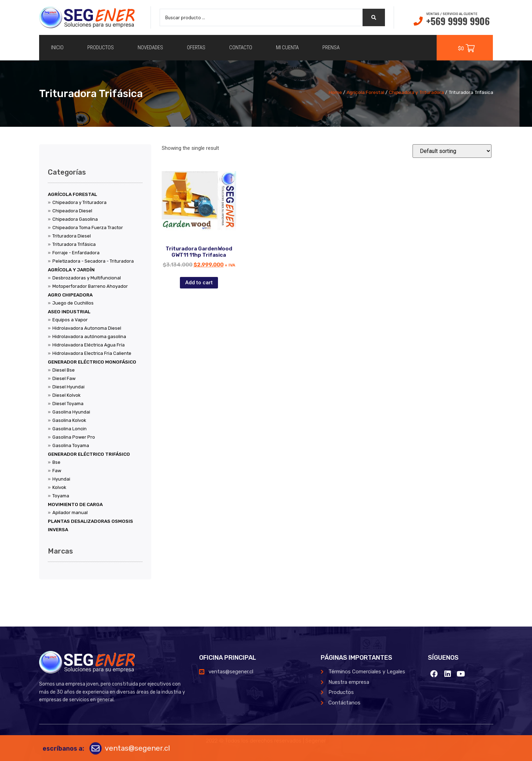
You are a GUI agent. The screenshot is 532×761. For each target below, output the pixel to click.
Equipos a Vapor (70, 320)
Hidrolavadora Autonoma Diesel (87, 328)
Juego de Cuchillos (73, 303)
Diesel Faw (64, 378)
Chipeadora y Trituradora (416, 92)
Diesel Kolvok (67, 395)
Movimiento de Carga (75, 504)
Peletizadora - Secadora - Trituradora (93, 261)
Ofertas (196, 47)
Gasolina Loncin (70, 429)
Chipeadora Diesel (72, 211)
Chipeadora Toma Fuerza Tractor (88, 228)
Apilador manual (70, 513)
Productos (101, 47)
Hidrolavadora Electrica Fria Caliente (92, 353)
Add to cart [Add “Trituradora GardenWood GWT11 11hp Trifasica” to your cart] (199, 283)
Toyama (61, 496)
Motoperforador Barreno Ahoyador (90, 286)
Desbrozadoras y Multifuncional (87, 278)
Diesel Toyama (68, 404)
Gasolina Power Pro (74, 437)
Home (335, 92)
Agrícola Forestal (365, 92)
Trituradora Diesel (72, 236)
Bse (56, 462)
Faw (57, 471)
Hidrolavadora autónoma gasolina (89, 336)
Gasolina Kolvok (69, 420)
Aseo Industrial (69, 312)
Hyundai (61, 479)
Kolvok (59, 487)
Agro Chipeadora (70, 295)
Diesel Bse (64, 370)
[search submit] (374, 17)
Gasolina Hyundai (71, 412)
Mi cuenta (287, 47)
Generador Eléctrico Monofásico (92, 362)
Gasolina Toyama (71, 445)
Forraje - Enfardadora (76, 253)
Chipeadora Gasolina (75, 219)
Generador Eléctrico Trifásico (89, 454)
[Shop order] (452, 151)
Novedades (150, 47)
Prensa (331, 47)
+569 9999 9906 (458, 21)
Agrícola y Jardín (71, 270)
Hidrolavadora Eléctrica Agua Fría (89, 345)
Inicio (57, 47)
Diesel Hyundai (68, 387)
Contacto (241, 47)
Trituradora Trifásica (74, 244)
